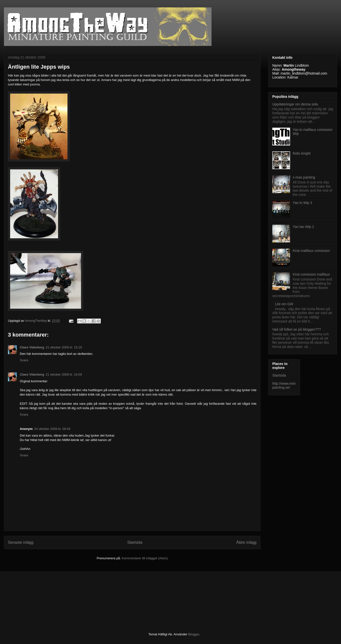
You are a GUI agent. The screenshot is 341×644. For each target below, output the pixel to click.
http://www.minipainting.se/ (284, 386)
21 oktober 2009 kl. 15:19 (64, 347)
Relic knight (302, 153)
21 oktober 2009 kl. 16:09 (64, 374)
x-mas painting (304, 177)
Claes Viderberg (32, 347)
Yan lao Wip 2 (303, 227)
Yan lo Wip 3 (302, 203)
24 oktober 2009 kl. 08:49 (52, 429)
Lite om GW (284, 304)
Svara (24, 360)
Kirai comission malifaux (311, 274)
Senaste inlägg (21, 542)
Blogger (194, 634)
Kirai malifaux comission (311, 251)
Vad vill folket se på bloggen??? (297, 329)
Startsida (135, 542)
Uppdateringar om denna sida (295, 104)
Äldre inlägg (246, 542)
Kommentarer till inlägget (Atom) (145, 558)
